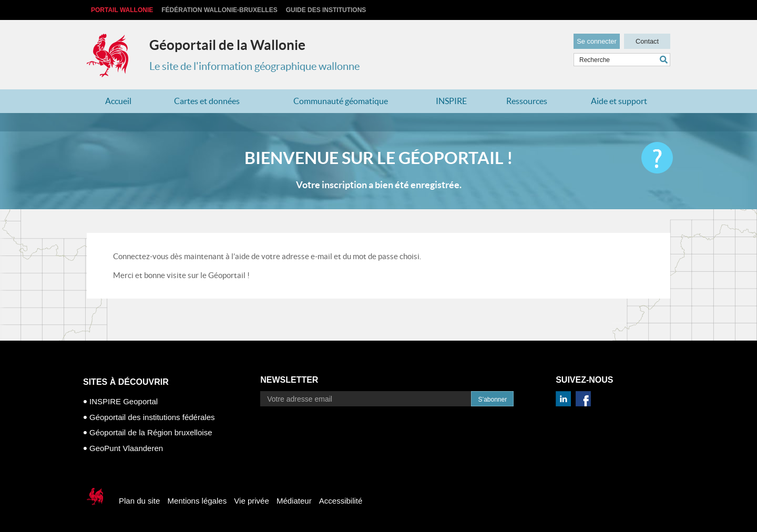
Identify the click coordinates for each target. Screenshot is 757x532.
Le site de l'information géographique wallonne (254, 66)
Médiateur (294, 501)
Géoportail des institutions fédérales (152, 417)
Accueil (118, 101)
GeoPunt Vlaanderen (126, 448)
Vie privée (251, 501)
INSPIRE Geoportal (124, 401)
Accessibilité (341, 501)
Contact (647, 40)
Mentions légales (197, 501)
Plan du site (139, 501)
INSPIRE (451, 101)
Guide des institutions (326, 10)
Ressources (527, 101)
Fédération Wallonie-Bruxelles (219, 10)
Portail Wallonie (122, 10)
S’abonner (492, 400)
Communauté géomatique (341, 101)
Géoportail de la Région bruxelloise (151, 432)
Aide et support (619, 101)
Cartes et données (207, 101)
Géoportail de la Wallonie (227, 45)
